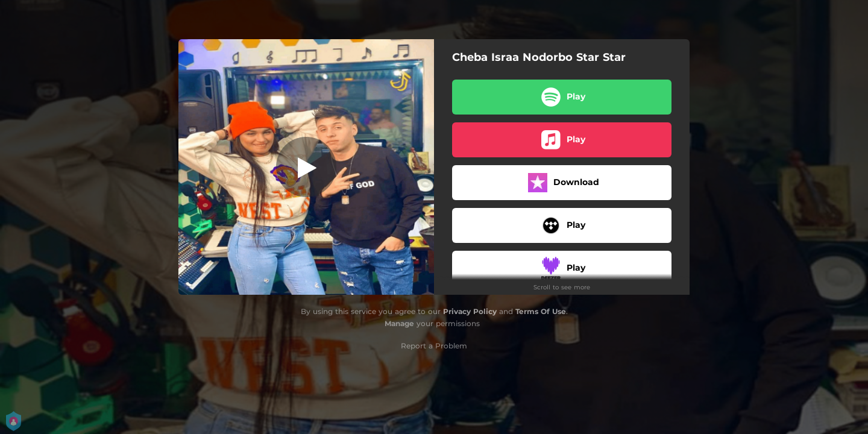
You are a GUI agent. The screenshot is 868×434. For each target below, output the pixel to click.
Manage (399, 323)
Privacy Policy (470, 311)
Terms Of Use (541, 311)
